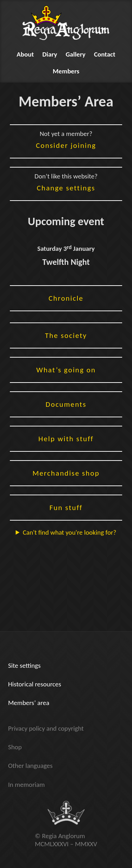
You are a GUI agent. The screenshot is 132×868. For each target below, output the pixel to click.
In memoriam (26, 785)
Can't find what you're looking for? (70, 532)
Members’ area (29, 703)
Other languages (30, 766)
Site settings (24, 665)
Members (66, 71)
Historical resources (35, 684)
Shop (15, 747)
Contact (105, 54)
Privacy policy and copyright (46, 728)
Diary (50, 54)
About (25, 54)
